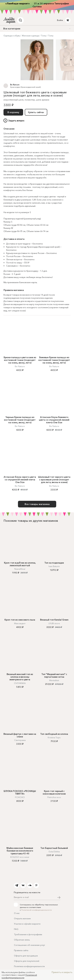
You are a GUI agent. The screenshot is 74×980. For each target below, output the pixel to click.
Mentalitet (54, 680)
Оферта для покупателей (27, 961)
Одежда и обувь (12, 36)
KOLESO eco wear (20, 857)
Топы (44, 36)
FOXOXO (20, 797)
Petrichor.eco (54, 797)
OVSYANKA (20, 683)
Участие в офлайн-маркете (27, 924)
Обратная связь (22, 940)
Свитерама (20, 740)
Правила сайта (21, 950)
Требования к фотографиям (28, 934)
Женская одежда (30, 36)
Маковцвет (20, 623)
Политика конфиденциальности (29, 966)
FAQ (16, 929)
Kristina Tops (54, 737)
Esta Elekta (54, 851)
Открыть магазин (22, 918)
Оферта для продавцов (26, 956)
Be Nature (15, 85)
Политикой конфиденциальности (37, 910)
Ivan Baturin (54, 566)
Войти (60, 20)
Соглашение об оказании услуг (30, 945)
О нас (17, 913)
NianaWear (20, 569)
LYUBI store (54, 623)
